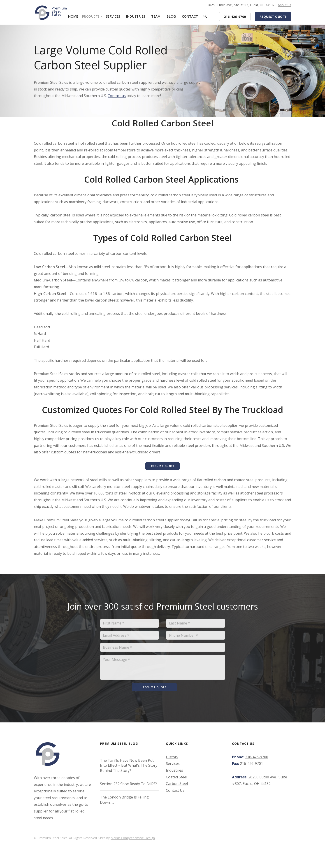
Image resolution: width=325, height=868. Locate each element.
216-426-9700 (257, 766)
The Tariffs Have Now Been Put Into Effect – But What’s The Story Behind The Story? (129, 774)
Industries (136, 16)
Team (156, 16)
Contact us (117, 96)
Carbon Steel (177, 793)
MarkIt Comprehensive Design (133, 847)
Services (113, 16)
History (172, 766)
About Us (284, 5)
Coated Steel (176, 786)
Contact (190, 16)
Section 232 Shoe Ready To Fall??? (128, 793)
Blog (171, 16)
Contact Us (175, 799)
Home (73, 16)
